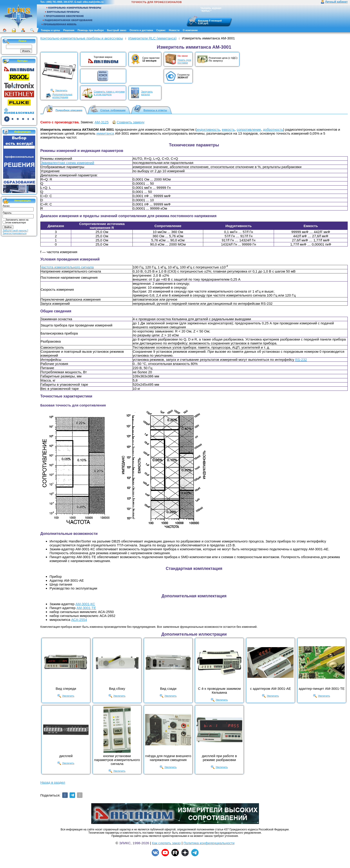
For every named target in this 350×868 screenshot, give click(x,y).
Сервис (161, 30)
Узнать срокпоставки (184, 61)
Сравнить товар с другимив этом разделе (109, 93)
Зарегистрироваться (15, 233)
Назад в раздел (53, 782)
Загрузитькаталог (147, 93)
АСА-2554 (79, 620)
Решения (69, 30)
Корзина (203, 21)
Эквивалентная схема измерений (67, 163)
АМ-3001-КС (85, 604)
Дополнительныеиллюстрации (62, 96)
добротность (273, 129)
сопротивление (249, 129)
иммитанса (105, 133)
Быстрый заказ (117, 30)
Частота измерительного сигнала (67, 267)
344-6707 (68, 2)
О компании (190, 30)
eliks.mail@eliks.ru (93, 2)
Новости (174, 30)
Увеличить (61, 90)
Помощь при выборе (91, 30)
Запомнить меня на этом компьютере (17, 221)
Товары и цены (50, 30)
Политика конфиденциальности (209, 843)
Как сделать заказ (166, 843)
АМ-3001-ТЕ (86, 608)
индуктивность (208, 129)
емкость (228, 129)
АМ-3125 (101, 122)
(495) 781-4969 (54, 2)
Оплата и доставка (141, 30)
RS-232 (301, 360)
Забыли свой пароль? (15, 231)
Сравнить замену (131, 122)
